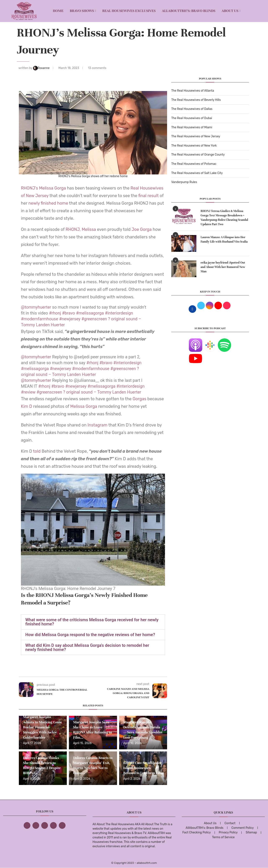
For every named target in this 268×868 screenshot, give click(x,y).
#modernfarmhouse (40, 319)
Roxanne (42, 68)
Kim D (27, 406)
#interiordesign (119, 313)
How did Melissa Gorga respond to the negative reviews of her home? (90, 635)
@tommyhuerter (36, 307)
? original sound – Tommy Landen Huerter (102, 392)
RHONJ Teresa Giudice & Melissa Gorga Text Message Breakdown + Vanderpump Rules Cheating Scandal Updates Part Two (224, 218)
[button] (93, 622)
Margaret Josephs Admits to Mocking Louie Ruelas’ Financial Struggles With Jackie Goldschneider (42, 727)
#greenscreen (94, 319)
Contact (230, 823)
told (37, 451)
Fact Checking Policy (196, 832)
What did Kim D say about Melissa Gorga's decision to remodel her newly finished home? (87, 647)
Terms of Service (223, 837)
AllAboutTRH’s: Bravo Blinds (189, 11)
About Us (230, 11)
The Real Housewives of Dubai (192, 118)
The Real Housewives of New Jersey (196, 136)
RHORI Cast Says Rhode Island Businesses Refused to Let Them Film (143, 768)
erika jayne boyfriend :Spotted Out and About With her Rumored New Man (223, 267)
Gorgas (140, 399)
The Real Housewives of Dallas (192, 109)
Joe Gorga (142, 229)
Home (58, 11)
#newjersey (70, 319)
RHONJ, (73, 229)
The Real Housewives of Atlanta (193, 91)
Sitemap (251, 832)
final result (148, 196)
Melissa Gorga (52, 188)
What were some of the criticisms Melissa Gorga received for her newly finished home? (92, 622)
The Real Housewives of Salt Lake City (197, 173)
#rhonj (55, 313)
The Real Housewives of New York (194, 146)
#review (28, 392)
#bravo (68, 313)
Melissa (89, 229)
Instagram (97, 425)
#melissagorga (90, 313)
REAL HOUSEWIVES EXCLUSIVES (129, 11)
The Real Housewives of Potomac (194, 164)
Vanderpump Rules (184, 182)
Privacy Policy (228, 832)
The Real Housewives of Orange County (198, 155)
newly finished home (48, 203)
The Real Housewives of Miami (192, 127)
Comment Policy (242, 828)
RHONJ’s (30, 188)
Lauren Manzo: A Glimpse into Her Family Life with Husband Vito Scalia (224, 239)
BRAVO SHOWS (82, 11)
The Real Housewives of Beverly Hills (196, 100)
